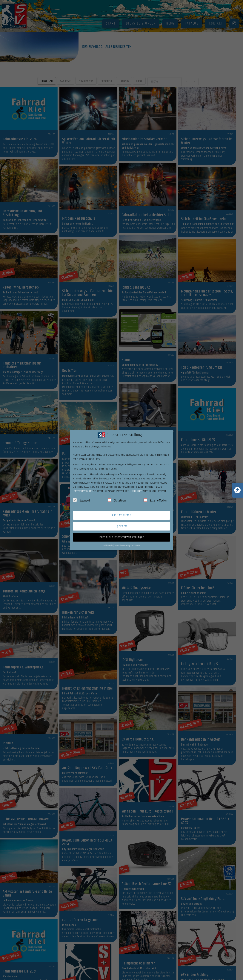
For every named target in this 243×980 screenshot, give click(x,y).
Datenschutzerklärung (83, 491)
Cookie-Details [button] (108, 546)
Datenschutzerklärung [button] (123, 546)
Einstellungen (136, 491)
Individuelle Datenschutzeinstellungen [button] (121, 537)
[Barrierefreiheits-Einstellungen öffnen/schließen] (237, 490)
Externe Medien (155, 501)
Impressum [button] (136, 546)
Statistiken (117, 501)
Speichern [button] (122, 526)
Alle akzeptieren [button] (121, 515)
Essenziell (81, 501)
